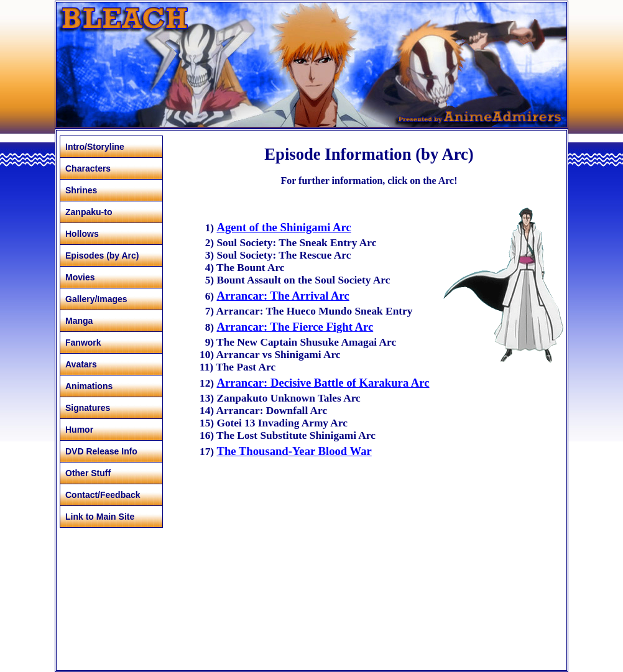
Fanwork (83, 343)
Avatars (81, 364)
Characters (88, 168)
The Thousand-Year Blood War (294, 451)
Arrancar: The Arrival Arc (283, 296)
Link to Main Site (100, 517)
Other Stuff (88, 473)
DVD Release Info (101, 451)
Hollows (82, 234)
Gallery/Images (96, 299)
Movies (80, 277)
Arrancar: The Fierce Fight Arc (295, 327)
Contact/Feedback (103, 495)
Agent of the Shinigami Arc (284, 227)
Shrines (81, 190)
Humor (79, 430)
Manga (79, 321)
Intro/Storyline (95, 147)
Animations (89, 386)
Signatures (88, 408)
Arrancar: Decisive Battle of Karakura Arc (323, 383)
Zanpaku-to (89, 212)
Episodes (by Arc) (102, 255)
